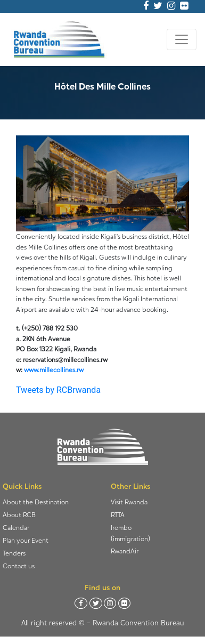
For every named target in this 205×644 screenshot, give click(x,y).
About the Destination (36, 502)
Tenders (14, 553)
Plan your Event (26, 540)
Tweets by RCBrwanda (58, 390)
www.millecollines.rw (54, 370)
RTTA (118, 515)
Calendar (16, 528)
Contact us (19, 566)
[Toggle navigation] (182, 39)
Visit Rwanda (129, 502)
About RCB (19, 515)
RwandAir (125, 551)
